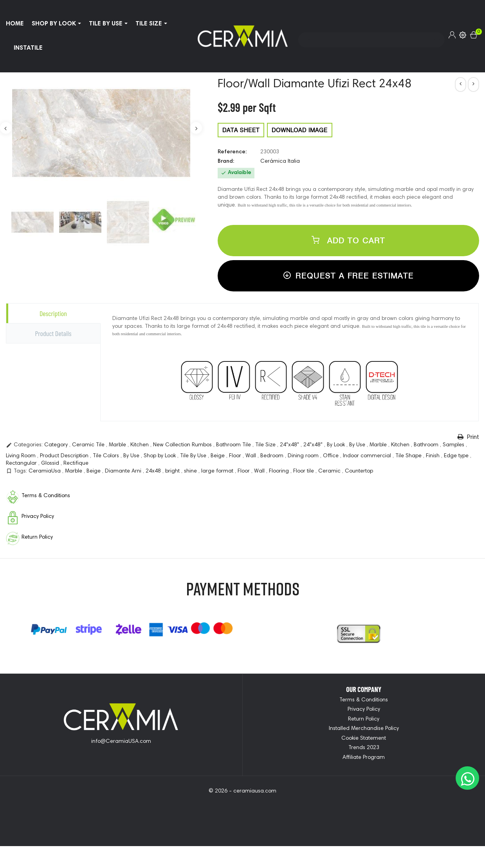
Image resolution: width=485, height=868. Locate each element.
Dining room (304, 456)
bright (173, 471)
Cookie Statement (364, 739)
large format (218, 471)
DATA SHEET (241, 130)
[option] (32, 222)
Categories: (24, 445)
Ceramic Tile (89, 445)
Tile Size (266, 445)
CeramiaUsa (45, 471)
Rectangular (22, 464)
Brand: (226, 162)
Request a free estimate (348, 276)
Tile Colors (107, 456)
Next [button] (196, 128)
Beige (218, 456)
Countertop (359, 471)
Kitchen (140, 445)
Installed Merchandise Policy (364, 729)
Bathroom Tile (234, 445)
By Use (358, 445)
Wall (252, 456)
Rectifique (76, 464)
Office (332, 456)
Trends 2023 (364, 748)
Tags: (16, 471)
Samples (454, 445)
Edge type (457, 456)
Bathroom (427, 445)
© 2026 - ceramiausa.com (242, 791)
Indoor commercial (368, 456)
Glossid (51, 464)
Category (57, 445)
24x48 (154, 471)
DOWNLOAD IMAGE (300, 130)
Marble (118, 445)
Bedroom (273, 456)
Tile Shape (409, 456)
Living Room (22, 456)
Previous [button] (6, 128)
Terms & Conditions (364, 700)
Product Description (65, 456)
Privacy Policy (364, 710)
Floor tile (304, 471)
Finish (434, 456)
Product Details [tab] (53, 333)
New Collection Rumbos (183, 445)
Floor (236, 456)
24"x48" (290, 445)
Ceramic (330, 471)
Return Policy (364, 719)
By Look (337, 445)
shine (191, 471)
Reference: (232, 152)
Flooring (280, 471)
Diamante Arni (124, 471)
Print (468, 437)
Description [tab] (53, 313)
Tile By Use (194, 456)
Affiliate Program (364, 758)
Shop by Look (160, 456)
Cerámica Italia (280, 162)
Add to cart (348, 240)
